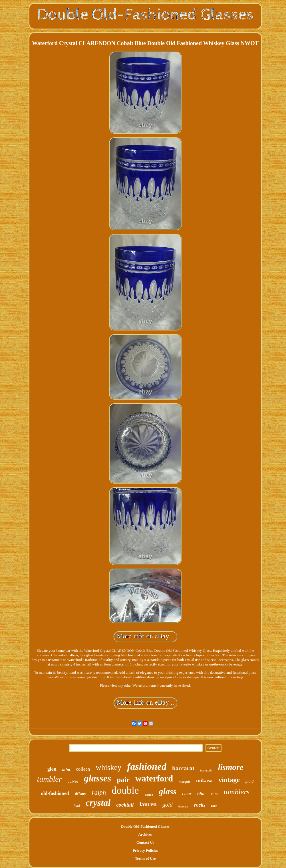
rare (214, 806)
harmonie (206, 770)
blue (201, 794)
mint (66, 769)
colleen (83, 769)
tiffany (80, 794)
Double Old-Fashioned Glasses (145, 826)
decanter (183, 806)
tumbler (49, 779)
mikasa (204, 780)
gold (168, 805)
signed (149, 795)
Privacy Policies (145, 850)
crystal (98, 803)
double (125, 790)
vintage (229, 780)
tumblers (236, 792)
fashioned (147, 766)
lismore (231, 767)
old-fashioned (55, 793)
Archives (145, 834)
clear (187, 794)
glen (52, 769)
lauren (148, 804)
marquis (185, 781)
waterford (154, 778)
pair (123, 780)
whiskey (108, 767)
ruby (215, 794)
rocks (200, 805)
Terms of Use (145, 858)
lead (77, 806)
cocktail (125, 805)
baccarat (183, 768)
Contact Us (145, 842)
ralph (99, 792)
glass (168, 791)
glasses (97, 778)
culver (73, 781)
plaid (250, 781)
